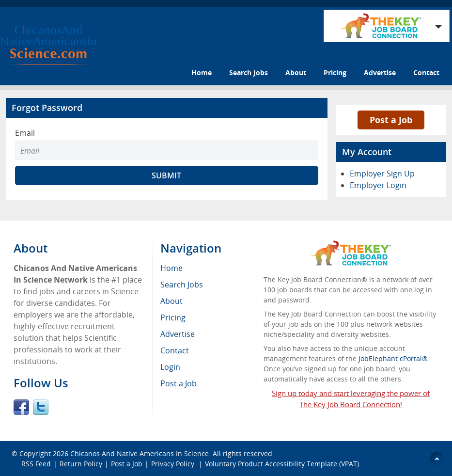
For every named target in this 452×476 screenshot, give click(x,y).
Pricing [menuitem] (173, 317)
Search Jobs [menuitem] (182, 285)
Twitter (41, 407)
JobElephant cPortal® (393, 358)
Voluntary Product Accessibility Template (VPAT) (282, 464)
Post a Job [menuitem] (179, 383)
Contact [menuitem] (175, 350)
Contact (426, 72)
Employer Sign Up (382, 174)
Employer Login (378, 185)
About (296, 72)
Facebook (21, 407)
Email (25, 133)
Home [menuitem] (171, 268)
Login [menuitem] (170, 367)
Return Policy (81, 464)
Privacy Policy (174, 464)
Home (202, 72)
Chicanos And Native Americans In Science (140, 453)
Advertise (380, 72)
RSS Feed (36, 464)
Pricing (335, 72)
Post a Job (391, 120)
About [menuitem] (171, 301)
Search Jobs (249, 72)
